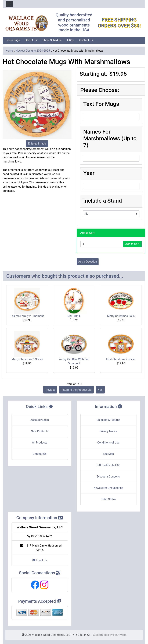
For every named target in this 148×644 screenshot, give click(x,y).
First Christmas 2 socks (121, 359)
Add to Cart (132, 244)
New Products (40, 431)
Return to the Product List (76, 390)
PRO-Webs (120, 635)
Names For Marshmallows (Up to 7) (110, 138)
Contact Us (86, 40)
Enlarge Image (37, 144)
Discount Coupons (108, 477)
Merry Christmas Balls (121, 316)
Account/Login (40, 420)
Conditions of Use (108, 443)
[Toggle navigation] (9, 4)
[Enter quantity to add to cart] (102, 244)
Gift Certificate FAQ (108, 465)
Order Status (108, 499)
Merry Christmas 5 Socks (27, 359)
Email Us (40, 560)
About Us (31, 40)
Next (100, 390)
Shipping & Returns (108, 420)
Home (9, 51)
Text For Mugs (101, 104)
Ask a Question (88, 262)
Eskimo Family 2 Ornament (27, 316)
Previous (50, 390)
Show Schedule (52, 40)
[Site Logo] (27, 23)
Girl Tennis (74, 316)
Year (89, 173)
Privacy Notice (108, 431)
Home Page (13, 40)
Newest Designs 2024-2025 (33, 51)
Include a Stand (103, 201)
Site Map (108, 454)
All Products (40, 443)
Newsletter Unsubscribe (108, 488)
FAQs (70, 40)
